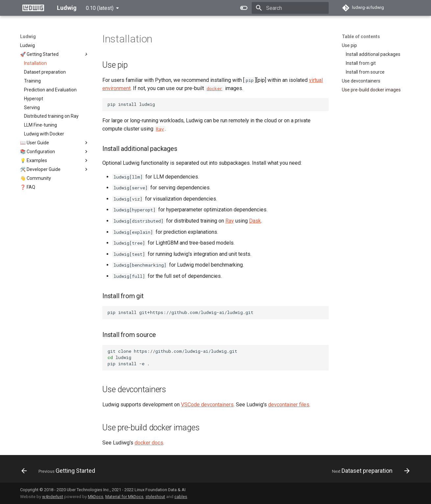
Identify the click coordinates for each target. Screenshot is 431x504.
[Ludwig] (33, 8)
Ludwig (28, 36)
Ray (230, 221)
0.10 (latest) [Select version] (100, 8)
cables (181, 497)
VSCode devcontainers (207, 405)
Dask (255, 221)
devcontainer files (289, 405)
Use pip (349, 45)
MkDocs (96, 497)
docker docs (149, 443)
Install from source (365, 72)
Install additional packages (373, 54)
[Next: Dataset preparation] (369, 471)
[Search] (290, 8)
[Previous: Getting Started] (60, 471)
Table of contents (361, 36)
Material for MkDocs (124, 497)
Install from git (361, 63)
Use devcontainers (361, 81)
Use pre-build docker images (371, 90)
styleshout (155, 497)
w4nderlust (53, 497)
